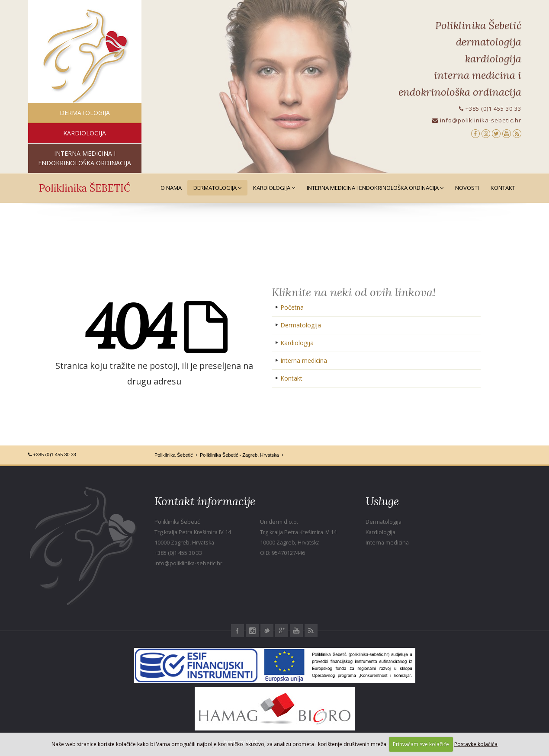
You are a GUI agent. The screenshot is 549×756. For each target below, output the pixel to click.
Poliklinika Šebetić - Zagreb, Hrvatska (239, 455)
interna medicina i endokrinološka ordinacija (85, 158)
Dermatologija (217, 188)
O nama (171, 188)
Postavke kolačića (476, 744)
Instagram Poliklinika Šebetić (252, 631)
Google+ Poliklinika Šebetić (282, 631)
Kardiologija (274, 188)
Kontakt (503, 188)
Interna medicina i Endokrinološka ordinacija (375, 188)
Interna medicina (304, 360)
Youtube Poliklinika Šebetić (296, 631)
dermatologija (85, 113)
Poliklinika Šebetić (174, 455)
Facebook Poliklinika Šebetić (238, 631)
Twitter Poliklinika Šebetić (267, 631)
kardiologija (85, 133)
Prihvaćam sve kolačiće (421, 744)
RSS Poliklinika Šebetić (311, 631)
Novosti (467, 188)
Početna (292, 307)
